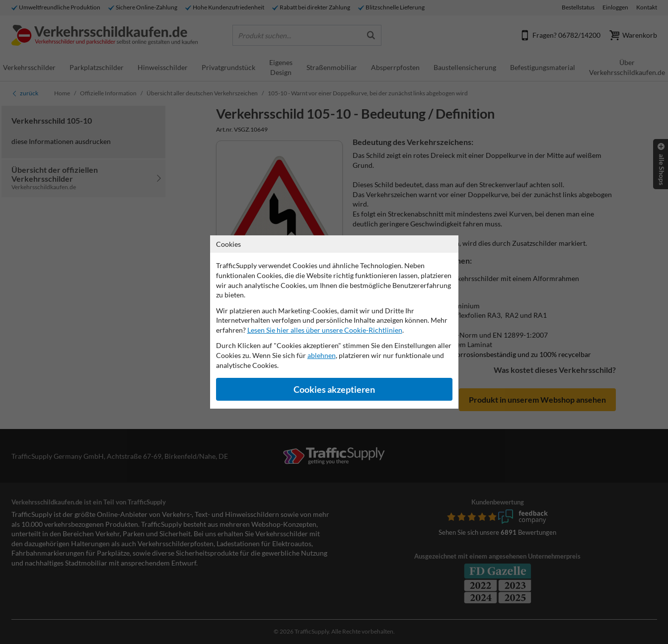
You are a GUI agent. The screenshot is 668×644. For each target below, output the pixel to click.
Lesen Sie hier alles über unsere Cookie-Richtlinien (325, 330)
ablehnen (322, 355)
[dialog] (334, 322)
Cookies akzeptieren (334, 390)
